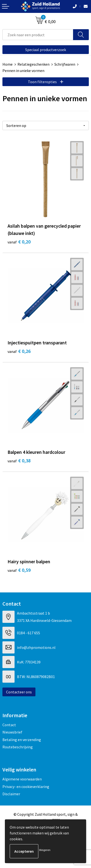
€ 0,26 (19, 351)
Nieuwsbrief (12, 732)
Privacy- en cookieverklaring (26, 787)
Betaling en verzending (22, 740)
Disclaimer (11, 794)
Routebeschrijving (18, 747)
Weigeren (45, 850)
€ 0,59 (19, 570)
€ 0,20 (19, 242)
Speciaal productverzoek (46, 50)
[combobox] (38, 35)
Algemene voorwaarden (22, 779)
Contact (9, 725)
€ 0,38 (19, 461)
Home (8, 64)
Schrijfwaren (65, 64)
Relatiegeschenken (33, 64)
